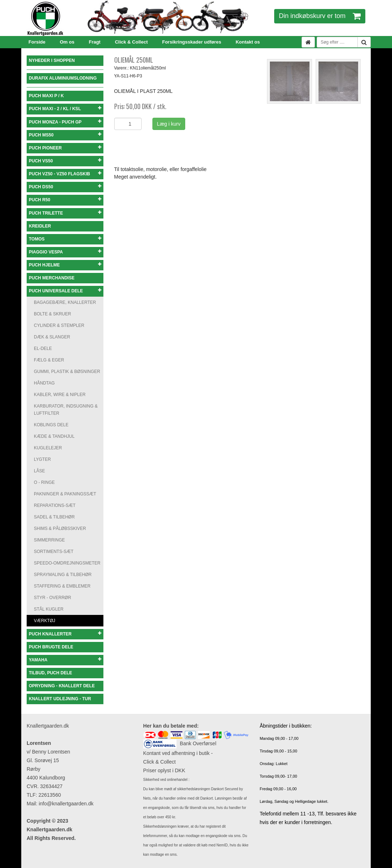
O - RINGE (44, 482)
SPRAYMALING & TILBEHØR (63, 575)
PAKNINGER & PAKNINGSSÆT (65, 494)
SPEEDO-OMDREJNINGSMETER (67, 563)
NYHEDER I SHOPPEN (52, 60)
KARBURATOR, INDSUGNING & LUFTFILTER (66, 410)
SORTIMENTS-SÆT (54, 552)
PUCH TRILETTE (65, 213)
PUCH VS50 (65, 161)
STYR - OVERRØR (52, 598)
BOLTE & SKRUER (52, 314)
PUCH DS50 (65, 187)
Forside (37, 42)
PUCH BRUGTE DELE (51, 647)
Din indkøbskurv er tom (320, 16)
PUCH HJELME (65, 265)
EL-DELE (43, 348)
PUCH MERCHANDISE (52, 278)
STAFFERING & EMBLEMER (62, 586)
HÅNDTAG (44, 383)
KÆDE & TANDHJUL (54, 436)
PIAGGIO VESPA (65, 252)
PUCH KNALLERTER (65, 634)
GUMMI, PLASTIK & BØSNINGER (67, 372)
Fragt (95, 42)
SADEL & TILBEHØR (54, 517)
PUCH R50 (65, 200)
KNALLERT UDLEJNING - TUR (60, 699)
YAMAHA (65, 660)
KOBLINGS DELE (51, 425)
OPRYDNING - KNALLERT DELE (62, 686)
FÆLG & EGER (49, 360)
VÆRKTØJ (44, 621)
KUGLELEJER (48, 448)
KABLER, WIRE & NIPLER (60, 395)
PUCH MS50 (65, 135)
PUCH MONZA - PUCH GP (65, 122)
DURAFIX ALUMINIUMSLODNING (63, 78)
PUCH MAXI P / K (46, 96)
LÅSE (39, 471)
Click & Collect (131, 42)
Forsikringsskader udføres (192, 42)
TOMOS (65, 239)
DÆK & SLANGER (52, 337)
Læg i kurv (169, 124)
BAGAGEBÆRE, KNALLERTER (65, 302)
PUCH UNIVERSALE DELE (65, 291)
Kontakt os (248, 42)
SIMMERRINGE (49, 540)
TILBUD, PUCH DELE (50, 673)
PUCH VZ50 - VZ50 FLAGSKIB (65, 174)
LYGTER (42, 459)
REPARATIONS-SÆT (55, 505)
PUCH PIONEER (65, 148)
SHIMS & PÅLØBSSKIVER (60, 529)
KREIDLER (40, 226)
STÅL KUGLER (49, 609)
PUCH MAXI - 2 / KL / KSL (65, 109)
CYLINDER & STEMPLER (59, 325)
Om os (67, 42)
